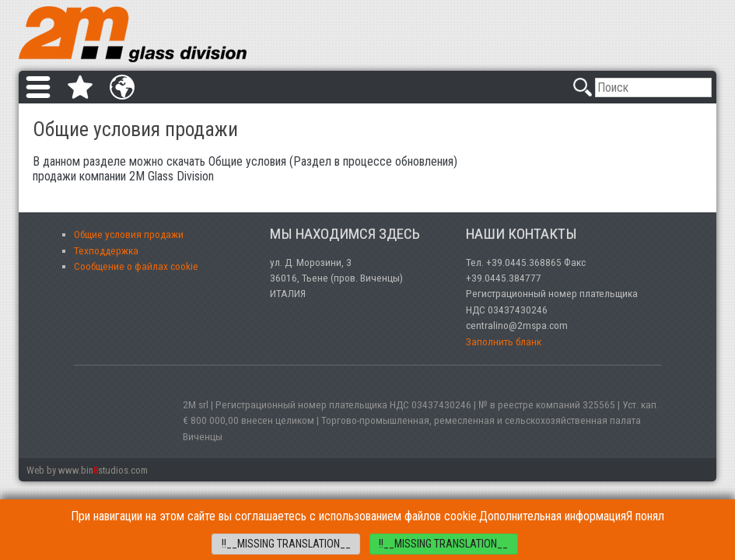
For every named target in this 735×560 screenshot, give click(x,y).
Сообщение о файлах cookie (136, 266)
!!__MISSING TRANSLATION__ (286, 544)
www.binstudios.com (103, 470)
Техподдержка (106, 250)
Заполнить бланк (504, 341)
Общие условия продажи (129, 234)
